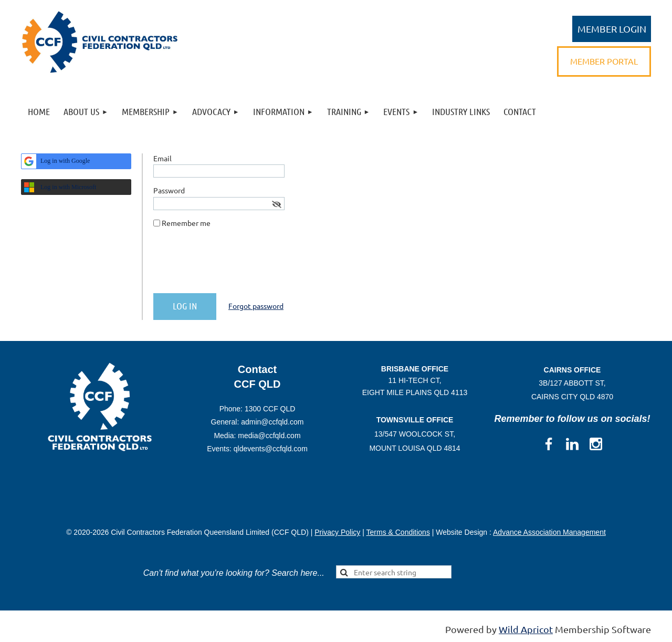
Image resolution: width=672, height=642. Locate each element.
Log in (612, 29)
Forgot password (256, 306)
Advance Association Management (549, 532)
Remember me (186, 223)
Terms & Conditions (398, 532)
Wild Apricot (526, 629)
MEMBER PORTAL (604, 61)
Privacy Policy (337, 532)
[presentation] (233, 265)
